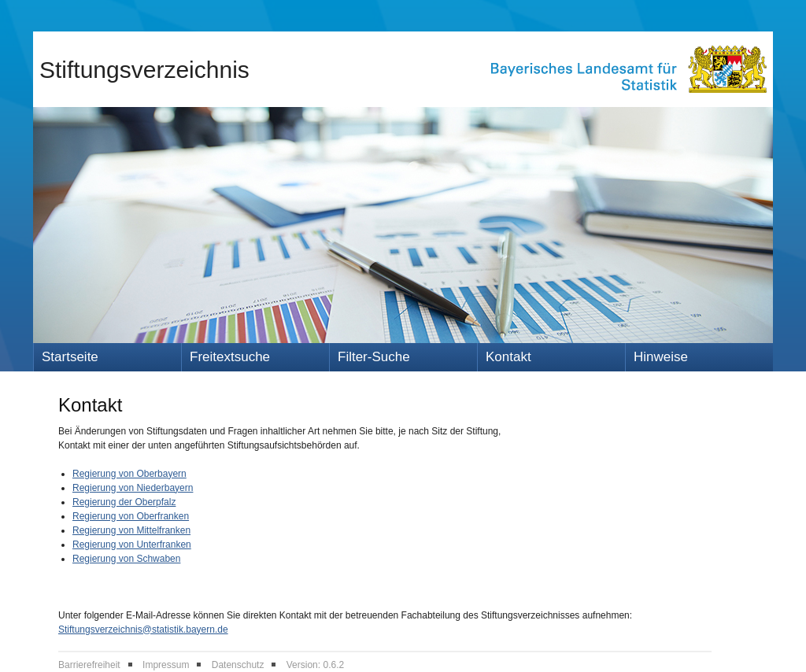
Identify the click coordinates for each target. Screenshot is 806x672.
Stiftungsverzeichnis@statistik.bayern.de (143, 630)
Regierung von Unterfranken (132, 545)
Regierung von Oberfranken (131, 516)
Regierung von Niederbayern (133, 488)
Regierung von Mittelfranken (131, 530)
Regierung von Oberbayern (129, 474)
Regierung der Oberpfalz (124, 502)
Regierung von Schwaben (126, 559)
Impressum (166, 665)
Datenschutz (238, 665)
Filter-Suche (374, 357)
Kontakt (508, 357)
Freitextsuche (230, 357)
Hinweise (661, 357)
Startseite (70, 357)
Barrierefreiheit (89, 665)
